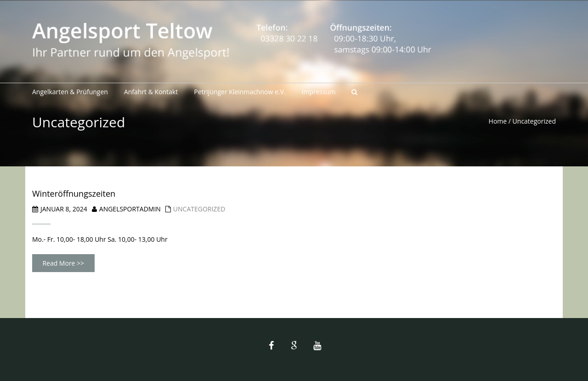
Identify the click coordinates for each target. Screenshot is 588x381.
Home (498, 121)
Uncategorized (199, 209)
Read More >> (63, 263)
